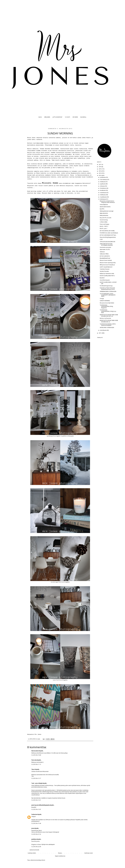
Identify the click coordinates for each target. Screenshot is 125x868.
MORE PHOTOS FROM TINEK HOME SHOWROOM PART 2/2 (109, 315)
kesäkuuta (103, 190)
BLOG (40, 117)
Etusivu (60, 853)
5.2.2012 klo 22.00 (36, 847)
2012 (100, 175)
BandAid (102, 278)
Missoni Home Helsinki (106, 260)
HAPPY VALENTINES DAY (106, 267)
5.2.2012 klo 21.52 (36, 834)
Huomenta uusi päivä (105, 247)
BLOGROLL (83, 117)
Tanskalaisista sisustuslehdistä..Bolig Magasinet (106, 306)
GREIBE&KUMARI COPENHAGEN (108, 291)
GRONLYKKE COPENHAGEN (107, 328)
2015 (100, 169)
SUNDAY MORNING (105, 301)
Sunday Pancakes (104, 271)
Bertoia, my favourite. (106, 318)
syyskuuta (103, 184)
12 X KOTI (67, 117)
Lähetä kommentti (34, 850)
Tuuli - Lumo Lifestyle (37, 783)
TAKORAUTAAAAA (105, 269)
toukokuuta (103, 193)
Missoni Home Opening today (108, 263)
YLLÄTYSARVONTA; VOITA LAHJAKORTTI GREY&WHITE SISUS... (108, 295)
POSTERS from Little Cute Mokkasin (109, 233)
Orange (102, 299)
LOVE (101, 239)
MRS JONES (47, 117)
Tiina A (33, 769)
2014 (100, 171)
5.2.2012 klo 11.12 (36, 764)
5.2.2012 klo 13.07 (36, 809)
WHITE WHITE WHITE (105, 207)
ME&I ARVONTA (104, 213)
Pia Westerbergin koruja (106, 286)
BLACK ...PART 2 (104, 226)
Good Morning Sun (105, 280)
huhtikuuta (103, 195)
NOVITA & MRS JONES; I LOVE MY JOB (108, 283)
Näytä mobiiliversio (60, 856)
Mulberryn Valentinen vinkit (107, 274)
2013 (100, 173)
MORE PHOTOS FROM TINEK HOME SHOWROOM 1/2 (109, 321)
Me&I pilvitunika (104, 215)
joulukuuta (103, 177)
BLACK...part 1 (104, 228)
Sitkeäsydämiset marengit (107, 211)
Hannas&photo (104, 205)
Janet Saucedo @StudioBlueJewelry (41, 805)
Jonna (33, 828)
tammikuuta (103, 330)
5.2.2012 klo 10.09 (36, 755)
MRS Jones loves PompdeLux (107, 265)
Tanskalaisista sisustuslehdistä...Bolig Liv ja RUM (108, 311)
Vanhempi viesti (88, 853)
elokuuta (103, 186)
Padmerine (34, 814)
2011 (100, 333)
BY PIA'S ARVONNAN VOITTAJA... (108, 235)
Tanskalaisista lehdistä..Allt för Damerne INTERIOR (108, 325)
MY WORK (75, 117)
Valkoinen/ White (104, 254)
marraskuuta (104, 180)
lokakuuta (103, 182)
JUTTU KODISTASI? (57, 117)
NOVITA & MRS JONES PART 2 (107, 276)
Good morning (104, 220)
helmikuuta (103, 199)
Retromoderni (35, 751)
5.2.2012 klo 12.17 (36, 778)
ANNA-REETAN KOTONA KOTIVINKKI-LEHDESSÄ (106, 244)
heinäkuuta (103, 188)
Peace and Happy (104, 224)
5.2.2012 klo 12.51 (36, 800)
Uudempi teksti (32, 853)
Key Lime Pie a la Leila (106, 218)
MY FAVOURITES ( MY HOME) (107, 231)
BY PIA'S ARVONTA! (105, 256)
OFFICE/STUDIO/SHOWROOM (107, 242)
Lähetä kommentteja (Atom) (38, 860)
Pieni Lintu (34, 760)
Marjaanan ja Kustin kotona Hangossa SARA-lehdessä (107, 202)
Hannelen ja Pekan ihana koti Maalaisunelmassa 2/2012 (107, 289)
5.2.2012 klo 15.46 (36, 823)
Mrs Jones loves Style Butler (107, 303)
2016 (100, 167)
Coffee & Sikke (104, 222)
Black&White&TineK (105, 258)
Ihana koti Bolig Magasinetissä (108, 237)
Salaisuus (102, 252)
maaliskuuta (103, 197)
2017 (100, 165)
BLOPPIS (102, 209)
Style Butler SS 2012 (105, 249)
